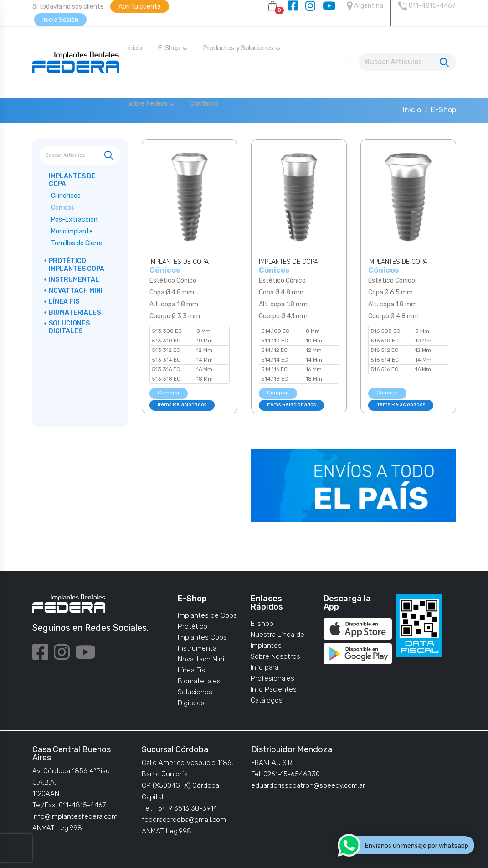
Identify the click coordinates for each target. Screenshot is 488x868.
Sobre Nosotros (275, 656)
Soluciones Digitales (69, 327)
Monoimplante (72, 231)
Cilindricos (66, 196)
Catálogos (267, 700)
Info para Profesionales (272, 673)
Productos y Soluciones (242, 48)
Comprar (169, 393)
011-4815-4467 (427, 6)
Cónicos (63, 208)
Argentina (365, 6)
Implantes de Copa (72, 180)
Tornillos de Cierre (77, 243)
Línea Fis (64, 302)
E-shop (262, 624)
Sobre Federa (151, 103)
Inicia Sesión (60, 20)
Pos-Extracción (74, 220)
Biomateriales (75, 313)
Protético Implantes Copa (77, 265)
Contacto (204, 103)
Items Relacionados (182, 405)
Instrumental (74, 280)
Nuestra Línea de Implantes (277, 640)
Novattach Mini (76, 291)
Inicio (135, 48)
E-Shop (173, 48)
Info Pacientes (274, 689)
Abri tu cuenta (140, 7)
